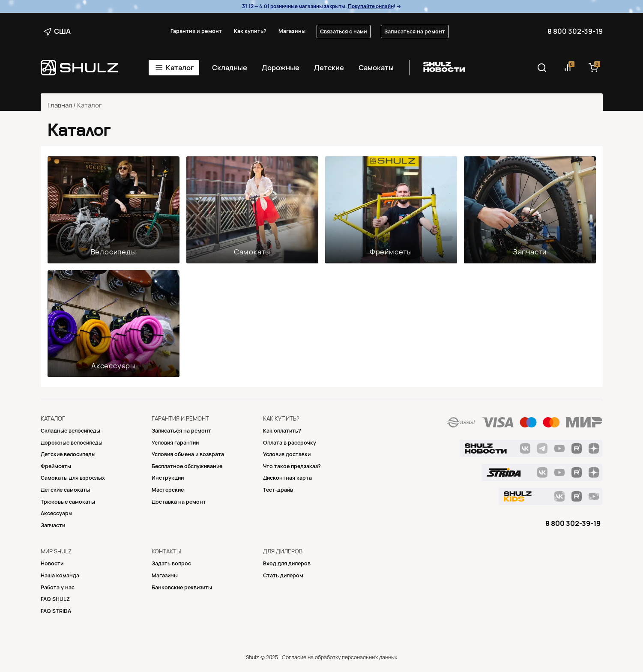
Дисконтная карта (287, 478)
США (57, 31)
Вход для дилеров (287, 563)
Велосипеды (114, 252)
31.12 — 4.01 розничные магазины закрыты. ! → (322, 6)
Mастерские (168, 490)
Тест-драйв (278, 490)
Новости (52, 563)
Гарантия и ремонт (196, 31)
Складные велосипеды (70, 431)
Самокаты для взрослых (73, 478)
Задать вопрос (171, 563)
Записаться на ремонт (415, 31)
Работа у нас (58, 587)
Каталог (180, 68)
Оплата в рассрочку (290, 443)
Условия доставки (287, 454)
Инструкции (168, 478)
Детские (329, 68)
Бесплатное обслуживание (187, 466)
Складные (230, 68)
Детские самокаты (65, 490)
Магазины (292, 31)
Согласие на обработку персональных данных (339, 657)
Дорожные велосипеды (72, 443)
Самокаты (376, 68)
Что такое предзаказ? (292, 466)
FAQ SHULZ (55, 599)
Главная (60, 105)
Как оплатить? (282, 431)
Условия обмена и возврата (188, 454)
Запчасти (530, 252)
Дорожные (281, 68)
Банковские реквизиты (182, 587)
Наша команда (60, 575)
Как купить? (250, 31)
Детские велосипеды (68, 454)
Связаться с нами (344, 31)
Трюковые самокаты (68, 502)
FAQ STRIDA (56, 611)
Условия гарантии (175, 443)
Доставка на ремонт (179, 502)
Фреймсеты (391, 252)
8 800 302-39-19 (575, 31)
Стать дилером (283, 575)
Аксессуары (113, 366)
